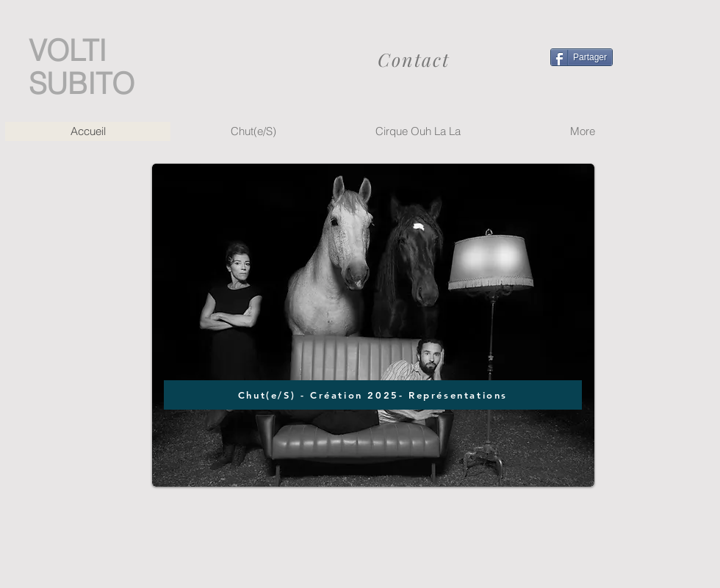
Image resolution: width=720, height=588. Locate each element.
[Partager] (582, 57)
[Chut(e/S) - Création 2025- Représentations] (373, 395)
